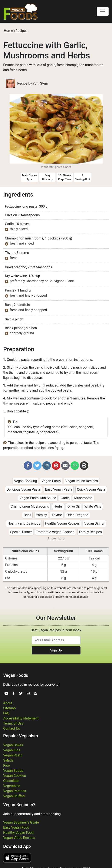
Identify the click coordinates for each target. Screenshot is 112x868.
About (8, 703)
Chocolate (11, 781)
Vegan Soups (13, 771)
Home (8, 31)
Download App (17, 846)
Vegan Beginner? (19, 805)
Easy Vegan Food (16, 828)
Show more (56, 539)
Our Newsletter (56, 618)
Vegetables (12, 786)
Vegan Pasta (13, 755)
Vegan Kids (12, 750)
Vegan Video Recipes (19, 838)
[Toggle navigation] (103, 11)
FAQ (6, 713)
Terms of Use (13, 723)
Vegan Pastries (15, 791)
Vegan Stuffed (14, 796)
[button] (28, 466)
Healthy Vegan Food (18, 833)
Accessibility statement (21, 718)
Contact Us (12, 729)
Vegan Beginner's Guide (21, 822)
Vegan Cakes (13, 745)
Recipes (22, 31)
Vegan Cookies (14, 776)
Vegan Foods (16, 675)
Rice (6, 765)
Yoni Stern (40, 83)
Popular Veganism (21, 736)
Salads (8, 760)
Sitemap (9, 708)
